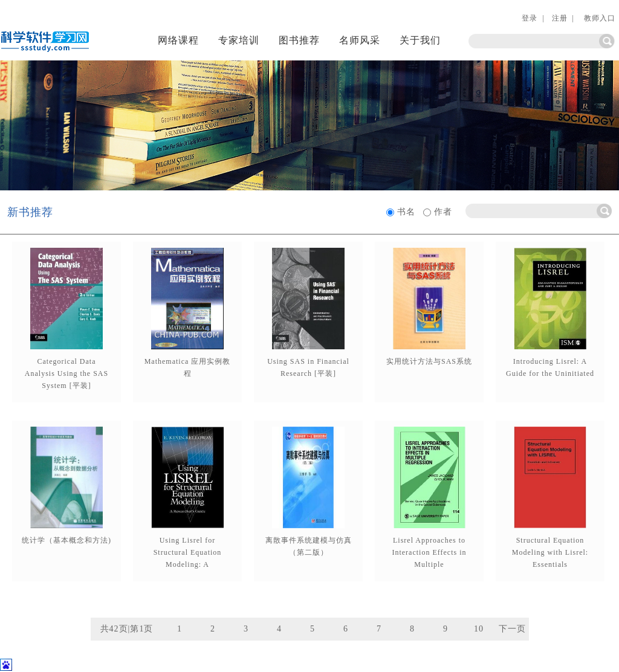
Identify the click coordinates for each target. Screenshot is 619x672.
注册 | (563, 18)
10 (479, 629)
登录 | (533, 18)
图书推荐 (299, 40)
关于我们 (420, 40)
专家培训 (239, 40)
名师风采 (360, 40)
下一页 (512, 629)
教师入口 (598, 18)
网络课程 (178, 40)
